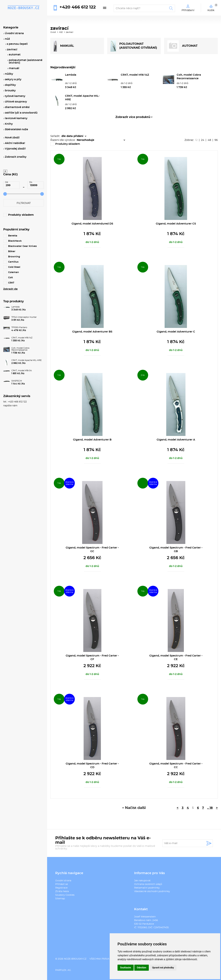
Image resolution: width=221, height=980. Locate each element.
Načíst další (135, 808)
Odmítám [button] (142, 968)
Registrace (61, 888)
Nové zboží (12, 138)
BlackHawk (15, 241)
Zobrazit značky (16, 157)
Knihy (9, 124)
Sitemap (60, 899)
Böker (12, 251)
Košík (213, 8)
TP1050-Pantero (19, 327)
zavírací (70, 32)
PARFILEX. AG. (63, 970)
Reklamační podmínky (147, 888)
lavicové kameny (16, 118)
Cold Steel (14, 267)
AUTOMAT (182, 46)
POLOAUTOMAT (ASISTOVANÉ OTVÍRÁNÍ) (134, 46)
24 (203, 140)
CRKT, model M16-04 (22, 371)
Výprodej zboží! (15, 149)
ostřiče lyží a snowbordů (21, 113)
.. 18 (210, 808)
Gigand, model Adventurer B (92, 440)
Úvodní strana (63, 881)
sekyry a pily (13, 79)
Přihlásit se (62, 884)
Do (31, 182)
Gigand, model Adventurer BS (92, 332)
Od (7, 182)
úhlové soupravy (16, 102)
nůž (61, 32)
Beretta (13, 236)
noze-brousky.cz (24, 8)
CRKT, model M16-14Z (135, 75)
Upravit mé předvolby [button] (163, 968)
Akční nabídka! (15, 143)
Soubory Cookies (65, 895)
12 (196, 140)
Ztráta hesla (62, 891)
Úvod (53, 32)
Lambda (71, 75)
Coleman (14, 272)
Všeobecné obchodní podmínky (152, 891)
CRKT (11, 283)
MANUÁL (64, 46)
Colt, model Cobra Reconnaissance (20, 349)
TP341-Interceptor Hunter (24, 317)
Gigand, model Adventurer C (176, 332)
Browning (14, 257)
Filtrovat (24, 203)
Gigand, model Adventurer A (176, 440)
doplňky (10, 85)
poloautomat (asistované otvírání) (26, 61)
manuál (14, 68)
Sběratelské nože (16, 129)
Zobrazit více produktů (133, 117)
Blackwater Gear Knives (22, 246)
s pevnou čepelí (17, 44)
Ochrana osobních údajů (148, 884)
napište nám (10, 406)
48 (209, 140)
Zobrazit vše (10, 289)
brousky (10, 91)
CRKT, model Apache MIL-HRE (26, 360)
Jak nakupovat (142, 881)
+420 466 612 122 (78, 7)
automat (15, 55)
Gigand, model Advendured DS (92, 224)
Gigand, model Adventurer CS (176, 224)
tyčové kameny (15, 96)
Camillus (13, 262)
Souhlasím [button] (126, 968)
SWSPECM (17, 381)
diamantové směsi (17, 107)
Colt (11, 278)
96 (216, 140)
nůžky (9, 74)
